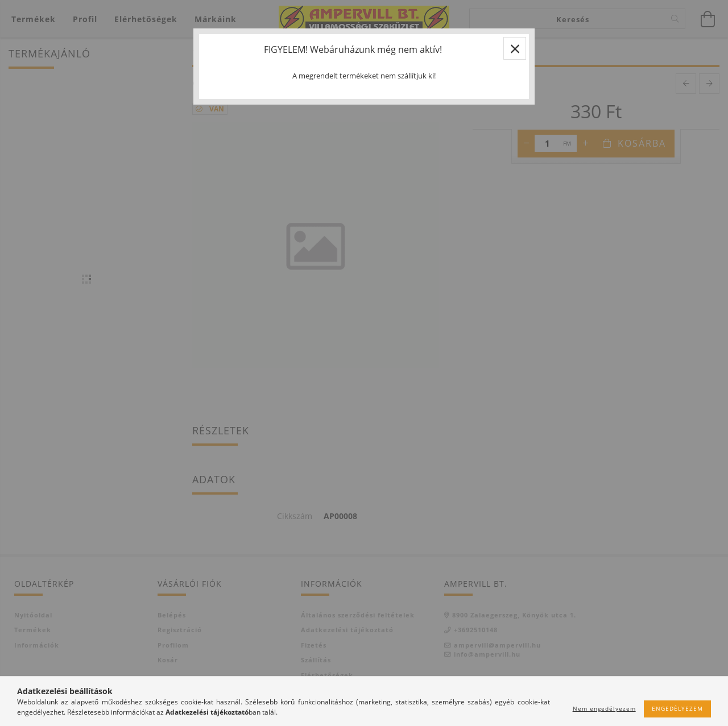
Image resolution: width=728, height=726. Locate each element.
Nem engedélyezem (604, 708)
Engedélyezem (677, 708)
